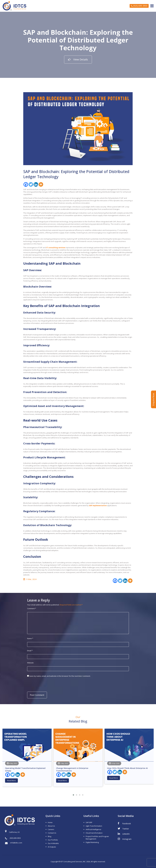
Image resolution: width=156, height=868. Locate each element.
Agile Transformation (94, 826)
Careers (51, 829)
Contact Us (52, 833)
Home (50, 822)
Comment (32, 608)
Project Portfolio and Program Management (97, 838)
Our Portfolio (53, 840)
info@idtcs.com (14, 843)
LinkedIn (124, 834)
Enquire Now (153, 399)
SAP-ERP (89, 822)
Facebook (124, 823)
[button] (73, 795)
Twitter (123, 828)
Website (30, 663)
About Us (51, 826)
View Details (78, 59)
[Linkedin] (36, 184)
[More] (41, 184)
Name (30, 638)
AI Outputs (52, 847)
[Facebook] (26, 184)
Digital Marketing (92, 842)
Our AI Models (53, 843)
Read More (11, 780)
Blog (50, 836)
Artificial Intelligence (93, 829)
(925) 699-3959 (139, 6)
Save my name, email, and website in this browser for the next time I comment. (60, 676)
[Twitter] (31, 184)
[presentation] (45, 684)
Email (30, 651)
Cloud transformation (94, 833)
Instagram (125, 839)
